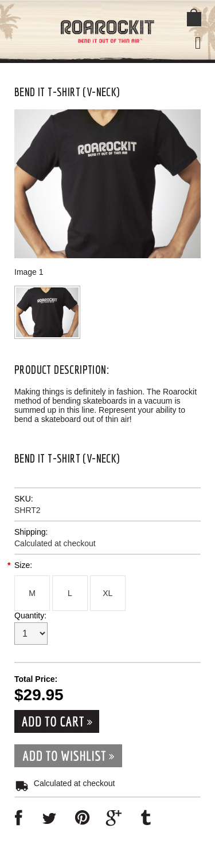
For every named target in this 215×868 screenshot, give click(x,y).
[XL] (108, 593)
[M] (32, 593)
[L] (70, 593)
